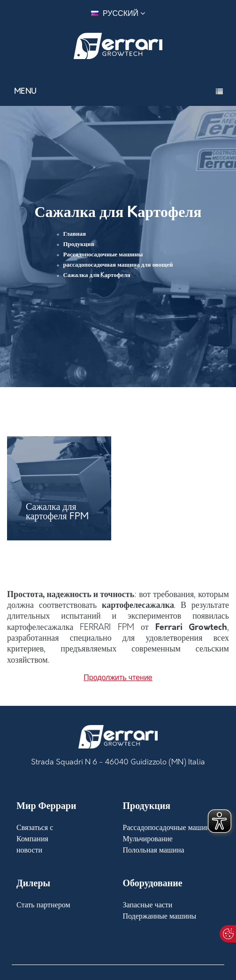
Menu (26, 92)
